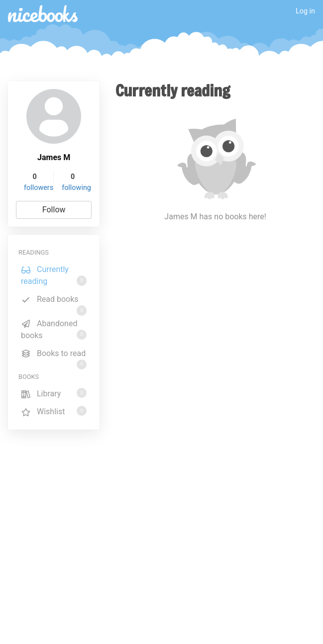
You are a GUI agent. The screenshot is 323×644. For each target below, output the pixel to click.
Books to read (54, 355)
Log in (305, 11)
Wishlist (54, 411)
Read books (54, 301)
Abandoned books (54, 329)
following (76, 188)
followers (39, 188)
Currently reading (54, 275)
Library (54, 393)
